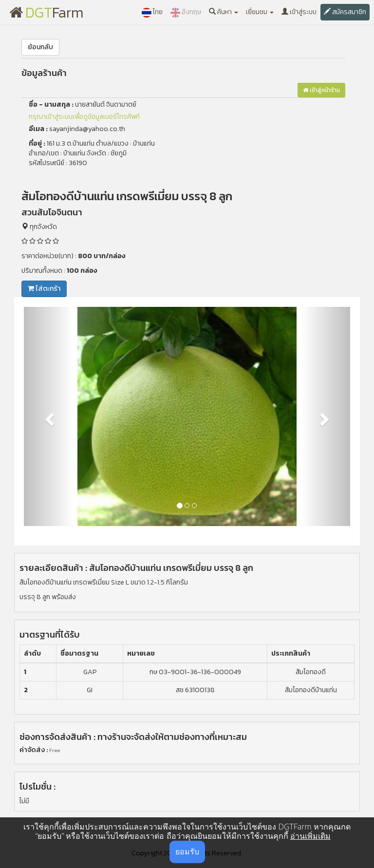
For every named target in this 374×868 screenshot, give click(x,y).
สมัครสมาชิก (345, 12)
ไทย (152, 12)
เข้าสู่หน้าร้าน (321, 90)
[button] (48, 416)
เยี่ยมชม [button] (260, 12)
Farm (47, 12)
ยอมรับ (187, 851)
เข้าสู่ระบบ (299, 12)
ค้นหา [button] (224, 12)
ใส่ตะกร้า (44, 289)
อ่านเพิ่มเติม (310, 836)
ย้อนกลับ (40, 47)
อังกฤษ (186, 12)
